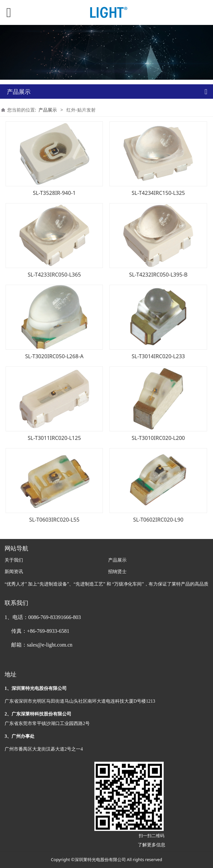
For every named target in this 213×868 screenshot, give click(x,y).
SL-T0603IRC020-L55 (54, 520)
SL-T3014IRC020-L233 (158, 356)
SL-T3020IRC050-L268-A (54, 356)
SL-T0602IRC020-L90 (158, 520)
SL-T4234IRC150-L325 (158, 193)
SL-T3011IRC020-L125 (54, 438)
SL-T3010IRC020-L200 (158, 438)
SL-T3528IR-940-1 (54, 193)
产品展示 (48, 110)
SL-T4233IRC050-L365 (54, 275)
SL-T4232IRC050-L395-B (158, 275)
